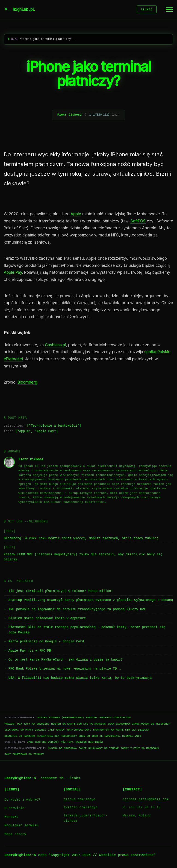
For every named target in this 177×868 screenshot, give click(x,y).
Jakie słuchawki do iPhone (99, 749)
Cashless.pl (55, 346)
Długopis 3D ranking (20, 737)
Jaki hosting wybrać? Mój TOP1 (50, 743)
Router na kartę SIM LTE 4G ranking (78, 724)
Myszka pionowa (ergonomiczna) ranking (67, 718)
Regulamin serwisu (21, 826)
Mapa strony (15, 835)
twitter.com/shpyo (81, 808)
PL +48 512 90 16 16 (142, 808)
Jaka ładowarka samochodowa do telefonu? (139, 724)
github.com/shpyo (80, 800)
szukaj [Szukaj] (147, 10)
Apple (76, 215)
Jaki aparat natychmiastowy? (70, 730)
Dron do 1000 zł (91, 737)
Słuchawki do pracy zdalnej (25, 730)
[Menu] (169, 10)
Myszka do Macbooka (62, 749)
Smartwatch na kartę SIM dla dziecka (121, 730)
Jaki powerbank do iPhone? (24, 755)
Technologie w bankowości (54, 427)
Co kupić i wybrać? (22, 800)
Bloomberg (27, 383)
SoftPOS (138, 222)
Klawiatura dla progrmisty (57, 737)
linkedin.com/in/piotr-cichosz (86, 819)
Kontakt (11, 818)
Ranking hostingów (89, 743)
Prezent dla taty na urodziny (27, 724)
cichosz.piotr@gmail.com (146, 800)
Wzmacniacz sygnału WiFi (123, 737)
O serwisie (14, 809)
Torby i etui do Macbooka (140, 749)
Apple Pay (13, 273)
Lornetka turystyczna (115, 718)
